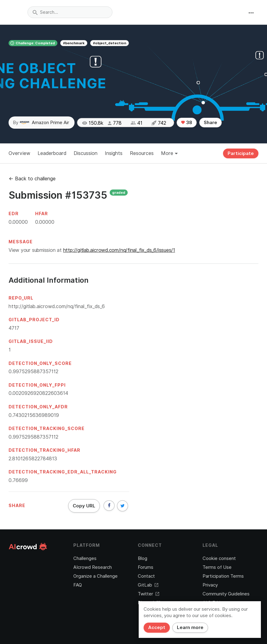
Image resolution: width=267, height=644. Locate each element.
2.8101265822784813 (33, 459)
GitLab (148, 585)
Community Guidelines (226, 594)
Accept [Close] (157, 627)
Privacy (210, 585)
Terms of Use (217, 567)
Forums (146, 567)
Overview (19, 153)
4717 (14, 328)
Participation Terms (223, 576)
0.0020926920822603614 (38, 393)
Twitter (148, 594)
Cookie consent (219, 558)
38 (187, 123)
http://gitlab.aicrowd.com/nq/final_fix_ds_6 (57, 306)
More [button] (169, 153)
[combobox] (70, 12)
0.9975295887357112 (33, 372)
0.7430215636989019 (34, 415)
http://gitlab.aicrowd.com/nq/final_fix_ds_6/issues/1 (119, 250)
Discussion (86, 153)
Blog (143, 558)
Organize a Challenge (95, 576)
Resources (142, 153)
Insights (114, 153)
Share (210, 123)
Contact (146, 576)
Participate (241, 153)
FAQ (78, 585)
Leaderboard (52, 153)
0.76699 (18, 480)
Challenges (85, 558)
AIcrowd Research (93, 567)
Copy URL (84, 506)
